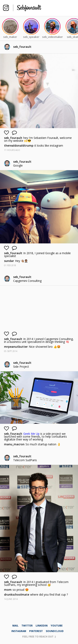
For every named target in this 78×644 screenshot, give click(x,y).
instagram (19, 631)
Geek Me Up (31, 434)
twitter (27, 626)
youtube (57, 626)
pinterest (36, 631)
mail (15, 626)
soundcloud (55, 631)
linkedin (42, 626)
